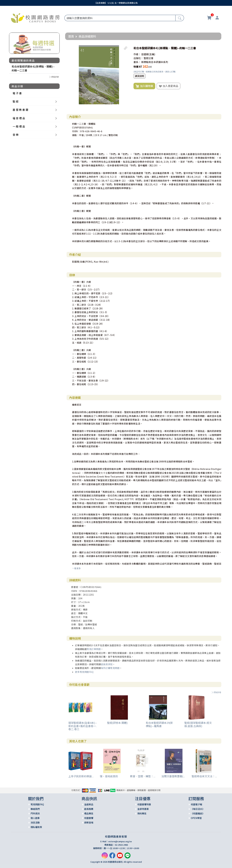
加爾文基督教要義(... (173, 776)
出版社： (138, 58)
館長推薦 (89, 809)
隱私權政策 (36, 827)
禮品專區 (89, 813)
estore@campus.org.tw (120, 841)
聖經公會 (149, 58)
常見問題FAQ (37, 804)
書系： (137, 62)
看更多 (76, 568)
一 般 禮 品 (19, 126)
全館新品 (89, 804)
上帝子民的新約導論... (81, 776)
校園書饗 (89, 818)
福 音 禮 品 (19, 118)
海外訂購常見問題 (110, 668)
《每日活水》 (198, 809)
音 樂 (16, 135)
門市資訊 (35, 813)
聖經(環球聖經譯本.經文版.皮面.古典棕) (198, 724)
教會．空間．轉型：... (143, 776)
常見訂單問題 (94, 649)
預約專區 (142, 813)
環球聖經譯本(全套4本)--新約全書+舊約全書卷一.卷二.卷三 (83, 726)
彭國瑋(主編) (148, 54)
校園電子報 (197, 804)
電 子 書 (17, 93)
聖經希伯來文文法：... (204, 776)
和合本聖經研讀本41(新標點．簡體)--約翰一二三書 (33, 68)
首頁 (71, 36)
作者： (137, 54)
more (216, 692)
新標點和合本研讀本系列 (155, 62)
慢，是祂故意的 (109, 776)
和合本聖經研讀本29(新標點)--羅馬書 (159, 724)
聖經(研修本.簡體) (117, 723)
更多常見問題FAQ (84, 672)
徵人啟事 (35, 818)
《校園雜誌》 (198, 813)
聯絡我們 (35, 809)
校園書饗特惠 (144, 804)
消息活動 (35, 822)
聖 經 (16, 101)
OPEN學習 (196, 818)
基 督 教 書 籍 (20, 110)
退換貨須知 (107, 664)
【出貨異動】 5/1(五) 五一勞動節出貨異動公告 (116, 3)
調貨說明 (139, 76)
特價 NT (138, 67)
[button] (126, 48)
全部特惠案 (143, 809)
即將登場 (89, 822)
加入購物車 (144, 86)
